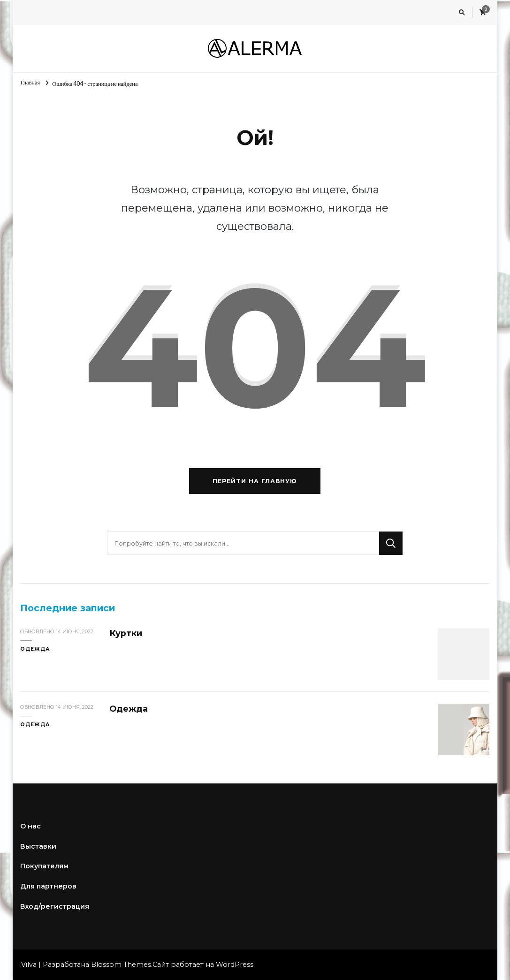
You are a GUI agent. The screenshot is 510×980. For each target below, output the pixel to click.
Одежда (35, 649)
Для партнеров (48, 886)
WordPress (235, 965)
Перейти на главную (255, 481)
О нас (30, 826)
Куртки (126, 633)
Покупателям (44, 866)
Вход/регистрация (55, 906)
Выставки (38, 846)
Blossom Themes (121, 965)
